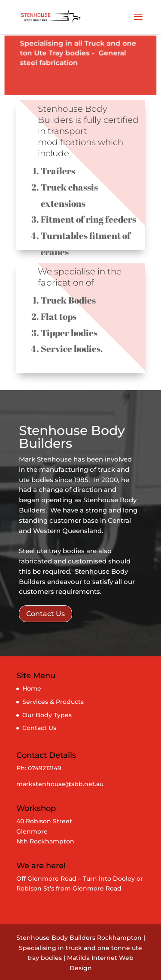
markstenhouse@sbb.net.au (60, 784)
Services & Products (53, 702)
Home (32, 688)
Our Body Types (47, 715)
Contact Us (46, 614)
